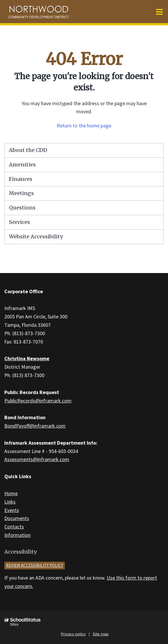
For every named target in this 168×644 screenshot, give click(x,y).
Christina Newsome (27, 358)
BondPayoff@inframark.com (35, 426)
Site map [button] (101, 634)
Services (19, 222)
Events (12, 510)
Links (10, 502)
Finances (21, 179)
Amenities (22, 165)
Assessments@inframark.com (37, 459)
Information (17, 535)
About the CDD (28, 150)
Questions (22, 208)
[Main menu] (159, 12)
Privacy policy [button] (73, 634)
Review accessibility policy (35, 565)
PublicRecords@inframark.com (38, 401)
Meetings (21, 193)
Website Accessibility (36, 236)
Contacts (14, 527)
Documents (17, 518)
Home (11, 493)
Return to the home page (84, 126)
